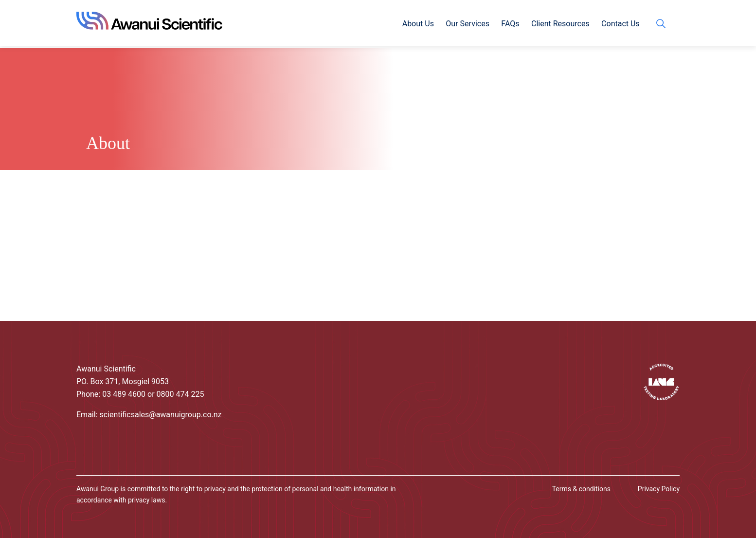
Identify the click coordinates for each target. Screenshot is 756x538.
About (108, 143)
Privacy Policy (659, 489)
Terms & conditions (581, 489)
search (663, 24)
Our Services (468, 24)
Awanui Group (98, 489)
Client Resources (560, 24)
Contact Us (621, 24)
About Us (418, 24)
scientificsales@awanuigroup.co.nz (160, 415)
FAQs (510, 24)
